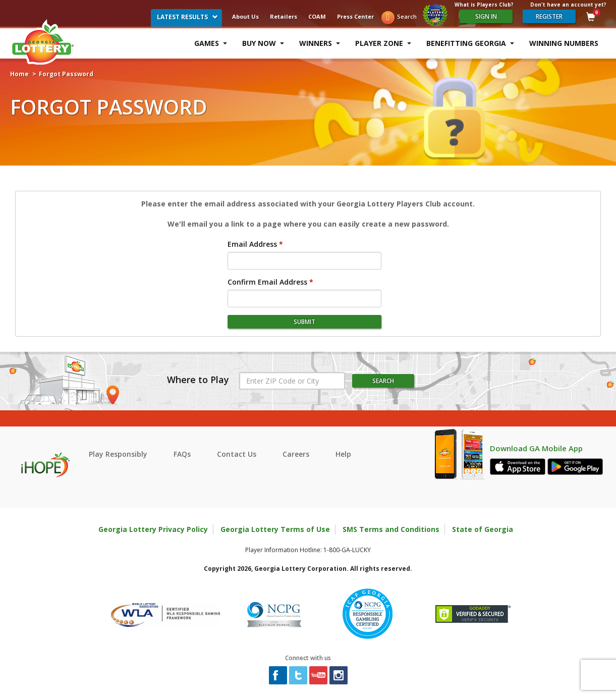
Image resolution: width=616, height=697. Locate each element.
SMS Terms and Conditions (391, 529)
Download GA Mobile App (536, 448)
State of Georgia (483, 529)
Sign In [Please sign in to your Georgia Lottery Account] (486, 16)
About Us (245, 16)
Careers (296, 454)
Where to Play (198, 380)
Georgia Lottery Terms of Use (275, 529)
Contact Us (237, 454)
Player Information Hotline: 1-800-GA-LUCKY (308, 550)
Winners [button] (320, 43)
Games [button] (211, 43)
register (549, 16)
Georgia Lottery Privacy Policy (153, 529)
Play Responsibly (118, 454)
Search (407, 16)
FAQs (182, 454)
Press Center (355, 16)
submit (304, 322)
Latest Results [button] (187, 17)
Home (19, 74)
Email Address (252, 244)
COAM (317, 16)
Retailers (284, 16)
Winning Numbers (564, 43)
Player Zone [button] (383, 43)
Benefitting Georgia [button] (470, 43)
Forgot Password (66, 74)
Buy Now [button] (263, 43)
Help (343, 454)
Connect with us (308, 658)
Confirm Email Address (267, 282)
